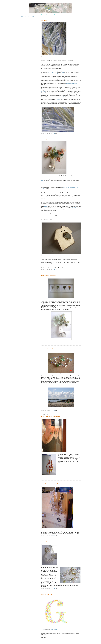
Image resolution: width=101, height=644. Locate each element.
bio (25, 16)
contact (34, 16)
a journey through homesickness (49, 140)
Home (22, 16)
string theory (44, 21)
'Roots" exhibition (54, 197)
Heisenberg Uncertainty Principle (72, 83)
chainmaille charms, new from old (50, 484)
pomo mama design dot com (51, 5)
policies (29, 16)
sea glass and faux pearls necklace (49, 349)
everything (57, 74)
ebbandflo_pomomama (54, 630)
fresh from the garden (47, 595)
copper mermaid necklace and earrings (51, 416)
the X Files (43, 91)
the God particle (61, 97)
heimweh (46, 206)
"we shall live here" (76, 208)
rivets (48, 264)
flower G (43, 630)
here (50, 268)
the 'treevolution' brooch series (49, 276)
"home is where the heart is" (54, 178)
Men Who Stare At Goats (52, 72)
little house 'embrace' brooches (49, 221)
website (63, 72)
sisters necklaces (45, 542)
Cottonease (59, 99)
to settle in (55, 213)
